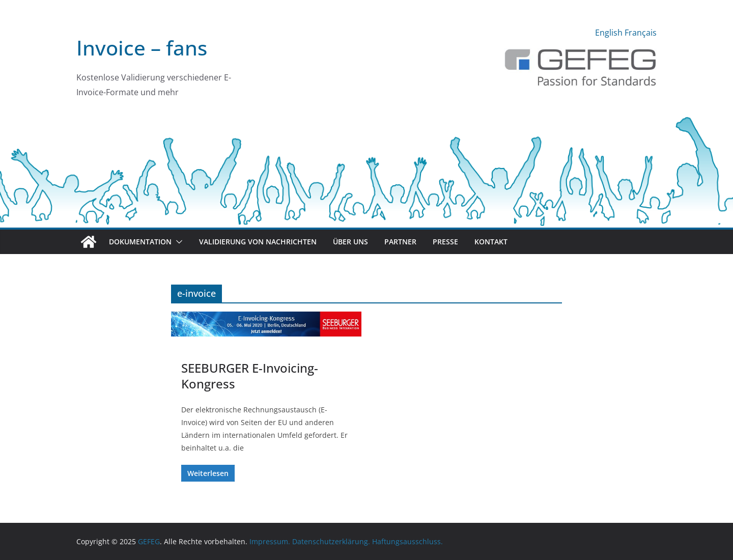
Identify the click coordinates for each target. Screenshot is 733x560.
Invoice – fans (142, 48)
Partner (400, 242)
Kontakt (491, 242)
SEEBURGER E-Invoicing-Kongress (250, 376)
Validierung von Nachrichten (258, 242)
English (609, 33)
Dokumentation (140, 242)
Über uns (350, 242)
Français (641, 33)
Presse (445, 242)
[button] (177, 242)
